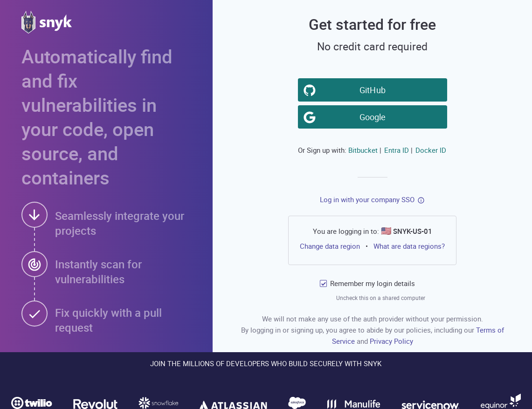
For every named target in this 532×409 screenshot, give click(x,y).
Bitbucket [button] (363, 150)
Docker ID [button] (431, 150)
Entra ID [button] (397, 150)
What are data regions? (409, 246)
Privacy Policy (391, 341)
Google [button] (374, 116)
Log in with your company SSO (367, 199)
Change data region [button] (330, 245)
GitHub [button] (374, 89)
